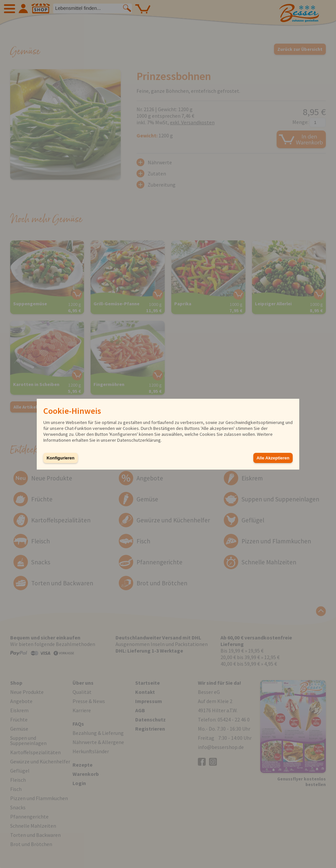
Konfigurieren (61, 458)
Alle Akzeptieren (273, 458)
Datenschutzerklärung (139, 440)
